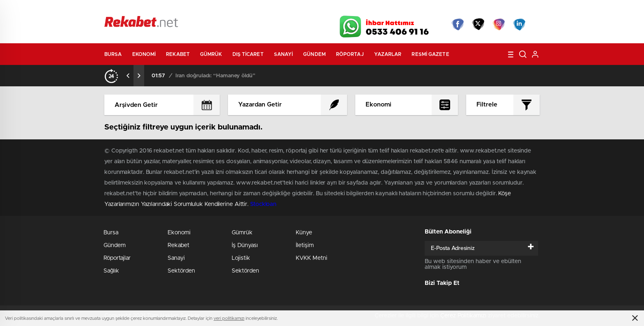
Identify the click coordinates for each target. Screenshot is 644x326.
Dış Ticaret (248, 54)
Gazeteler (181, 9)
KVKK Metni (312, 258)
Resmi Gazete (430, 54)
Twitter (478, 24)
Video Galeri (274, 9)
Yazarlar (388, 54)
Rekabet (178, 54)
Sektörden (181, 271)
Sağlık (111, 271)
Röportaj (350, 54)
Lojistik (241, 258)
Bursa (113, 54)
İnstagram (499, 24)
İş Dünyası (245, 245)
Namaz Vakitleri (512, 9)
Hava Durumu (366, 9)
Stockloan (263, 204)
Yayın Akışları (462, 9)
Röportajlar (117, 258)
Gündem (314, 54)
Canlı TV (319, 9)
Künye (304, 233)
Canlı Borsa (415, 9)
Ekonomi (144, 54)
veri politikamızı (229, 318)
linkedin (519, 24)
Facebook (458, 24)
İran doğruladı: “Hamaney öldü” (215, 76)
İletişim (305, 245)
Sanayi (284, 54)
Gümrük (211, 54)
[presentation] (128, 76)
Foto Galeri (229, 9)
